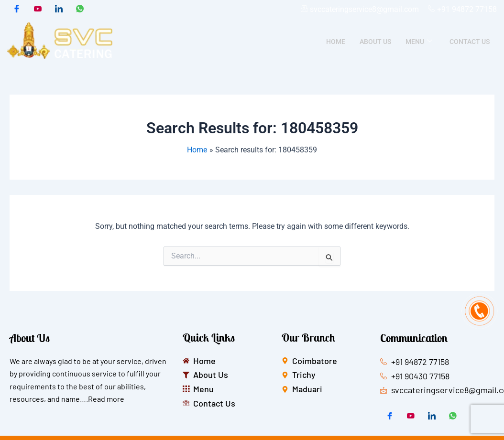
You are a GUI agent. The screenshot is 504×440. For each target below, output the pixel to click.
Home (336, 42)
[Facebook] (17, 10)
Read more (106, 399)
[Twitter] (38, 10)
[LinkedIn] (59, 10)
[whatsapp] (80, 10)
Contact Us (470, 42)
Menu (419, 42)
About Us (375, 42)
